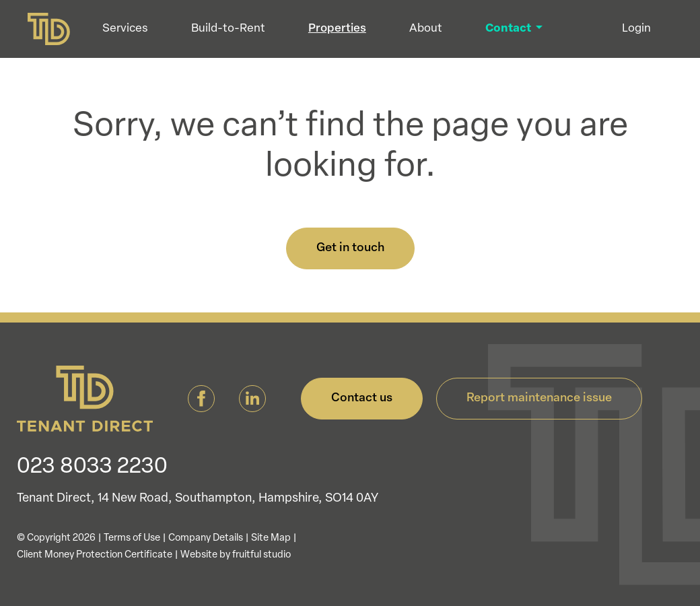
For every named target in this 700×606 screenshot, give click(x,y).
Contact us (362, 398)
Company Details (206, 538)
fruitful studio (261, 555)
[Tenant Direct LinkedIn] (252, 399)
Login (636, 33)
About (434, 33)
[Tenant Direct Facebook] (201, 399)
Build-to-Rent (237, 33)
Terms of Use (132, 538)
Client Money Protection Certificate (95, 555)
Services (134, 33)
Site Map (271, 538)
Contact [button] (518, 33)
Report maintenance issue (539, 398)
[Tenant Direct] (53, 34)
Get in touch (350, 248)
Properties (346, 33)
